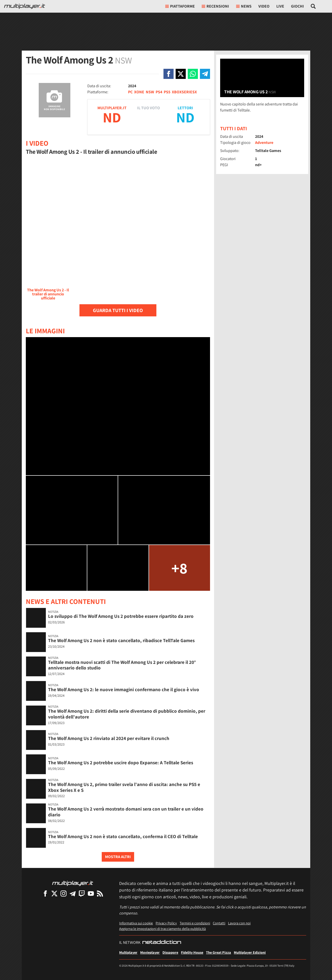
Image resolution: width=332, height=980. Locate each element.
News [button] (244, 6)
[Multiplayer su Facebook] (45, 893)
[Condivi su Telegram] (205, 74)
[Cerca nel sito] (313, 6)
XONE (139, 92)
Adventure (264, 143)
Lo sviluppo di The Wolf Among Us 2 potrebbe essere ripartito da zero (121, 616)
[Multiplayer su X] (54, 893)
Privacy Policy (166, 923)
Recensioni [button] (215, 6)
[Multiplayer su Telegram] (73, 893)
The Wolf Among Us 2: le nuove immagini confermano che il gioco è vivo (124, 689)
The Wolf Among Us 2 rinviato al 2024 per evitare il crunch (109, 738)
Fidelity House (192, 952)
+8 (179, 568)
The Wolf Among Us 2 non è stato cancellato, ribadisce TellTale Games (121, 640)
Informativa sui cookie (136, 923)
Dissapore (170, 952)
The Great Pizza (219, 952)
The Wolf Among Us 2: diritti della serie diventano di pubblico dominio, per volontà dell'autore (127, 714)
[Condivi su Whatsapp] (193, 74)
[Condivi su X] (181, 74)
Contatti (219, 923)
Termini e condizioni (195, 923)
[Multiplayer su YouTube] (91, 893)
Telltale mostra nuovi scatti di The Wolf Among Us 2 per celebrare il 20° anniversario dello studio (122, 665)
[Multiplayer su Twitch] (82, 893)
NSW (150, 92)
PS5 (167, 92)
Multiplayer (128, 952)
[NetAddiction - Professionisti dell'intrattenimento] (162, 943)
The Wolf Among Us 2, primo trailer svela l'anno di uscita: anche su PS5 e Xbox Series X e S (124, 787)
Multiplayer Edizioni (250, 952)
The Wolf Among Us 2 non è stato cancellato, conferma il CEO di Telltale (123, 836)
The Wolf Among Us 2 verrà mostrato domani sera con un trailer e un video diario (126, 812)
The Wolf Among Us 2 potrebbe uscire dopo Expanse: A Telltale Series (121, 763)
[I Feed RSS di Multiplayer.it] (100, 893)
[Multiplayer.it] (25, 6)
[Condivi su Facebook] (169, 74)
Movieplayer (150, 952)
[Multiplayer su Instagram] (64, 893)
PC (130, 92)
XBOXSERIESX (184, 92)
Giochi (297, 6)
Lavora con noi (239, 923)
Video (264, 6)
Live (280, 6)
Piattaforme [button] (180, 6)
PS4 (159, 92)
